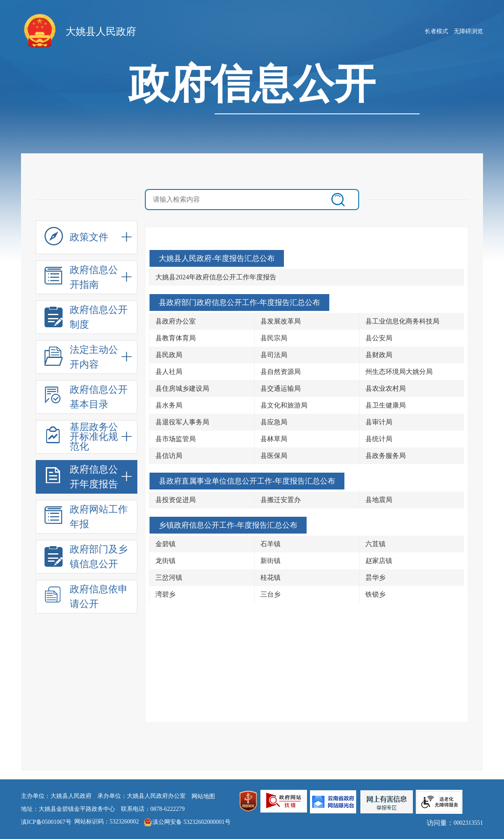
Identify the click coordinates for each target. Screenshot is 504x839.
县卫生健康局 (386, 405)
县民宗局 (274, 338)
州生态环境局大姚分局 (399, 372)
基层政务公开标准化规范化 (81, 437)
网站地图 (203, 796)
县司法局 (274, 355)
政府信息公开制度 (86, 318)
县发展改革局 (281, 321)
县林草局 (274, 439)
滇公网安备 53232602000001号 (192, 822)
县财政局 (379, 355)
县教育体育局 (176, 338)
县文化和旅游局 (284, 405)
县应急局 (274, 422)
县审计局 (379, 422)
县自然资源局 (281, 372)
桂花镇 (270, 577)
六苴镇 (375, 544)
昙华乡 (375, 577)
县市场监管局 (176, 439)
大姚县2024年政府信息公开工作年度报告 (216, 277)
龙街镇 (165, 561)
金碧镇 (165, 544)
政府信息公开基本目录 (86, 398)
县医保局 (274, 456)
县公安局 (379, 338)
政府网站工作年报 (86, 518)
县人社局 (169, 372)
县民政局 (169, 355)
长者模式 (436, 31)
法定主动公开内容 (81, 358)
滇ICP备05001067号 (46, 822)
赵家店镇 (379, 561)
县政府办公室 (176, 321)
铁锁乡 (375, 594)
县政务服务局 (386, 456)
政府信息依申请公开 (86, 598)
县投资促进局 (176, 500)
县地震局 (379, 500)
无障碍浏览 (468, 31)
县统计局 (379, 439)
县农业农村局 (386, 388)
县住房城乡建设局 (182, 388)
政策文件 (76, 239)
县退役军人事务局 (182, 422)
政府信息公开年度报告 (81, 478)
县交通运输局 (281, 388)
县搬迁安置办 (281, 500)
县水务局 (169, 405)
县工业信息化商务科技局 (402, 321)
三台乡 (270, 594)
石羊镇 (270, 544)
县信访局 (169, 456)
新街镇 (270, 561)
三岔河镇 (169, 577)
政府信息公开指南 (81, 278)
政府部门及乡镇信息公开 (86, 558)
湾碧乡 (165, 594)
